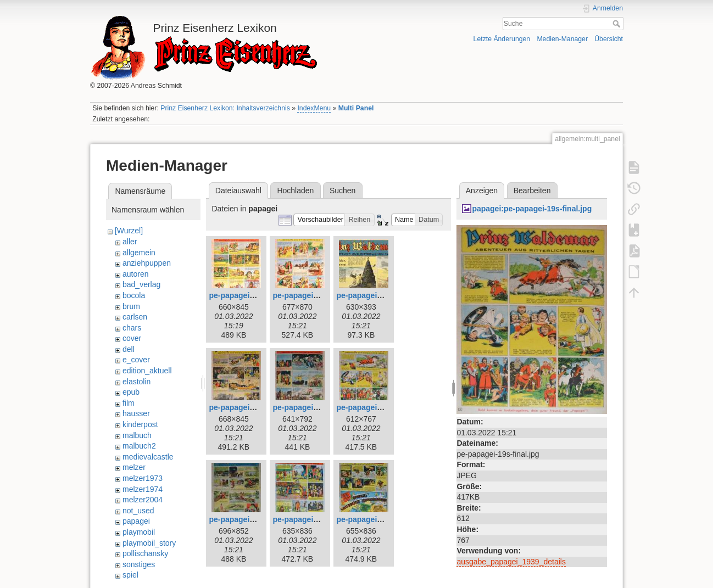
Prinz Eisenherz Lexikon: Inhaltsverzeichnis (225, 108)
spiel (130, 575)
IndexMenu (314, 108)
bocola (134, 295)
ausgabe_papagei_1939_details (511, 562)
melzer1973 (143, 478)
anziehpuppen (147, 263)
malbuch (137, 435)
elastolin (137, 382)
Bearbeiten (532, 191)
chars (132, 328)
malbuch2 (139, 446)
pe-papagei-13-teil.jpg (376, 295)
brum (131, 306)
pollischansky (145, 553)
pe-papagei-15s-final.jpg (316, 407)
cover (132, 338)
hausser (136, 413)
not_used (138, 511)
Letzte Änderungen (502, 39)
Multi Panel (356, 108)
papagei (136, 521)
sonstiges (139, 564)
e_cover (136, 360)
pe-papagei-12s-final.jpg (316, 295)
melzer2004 (143, 500)
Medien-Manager (562, 39)
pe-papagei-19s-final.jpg (380, 407)
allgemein (139, 253)
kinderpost (140, 424)
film (129, 403)
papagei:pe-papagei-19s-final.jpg (532, 209)
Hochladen (295, 191)
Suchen (342, 191)
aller (130, 242)
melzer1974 (143, 489)
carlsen (135, 317)
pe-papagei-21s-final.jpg (316, 519)
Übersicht (609, 39)
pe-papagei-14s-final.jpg (253, 407)
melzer (134, 467)
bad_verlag (141, 284)
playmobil (139, 532)
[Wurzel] (129, 231)
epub (131, 392)
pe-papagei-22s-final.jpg (380, 519)
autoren (135, 274)
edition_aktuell (147, 371)
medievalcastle (148, 457)
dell (129, 349)
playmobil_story (149, 543)
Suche (618, 24)
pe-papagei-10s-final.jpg (253, 295)
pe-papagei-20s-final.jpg (253, 519)
